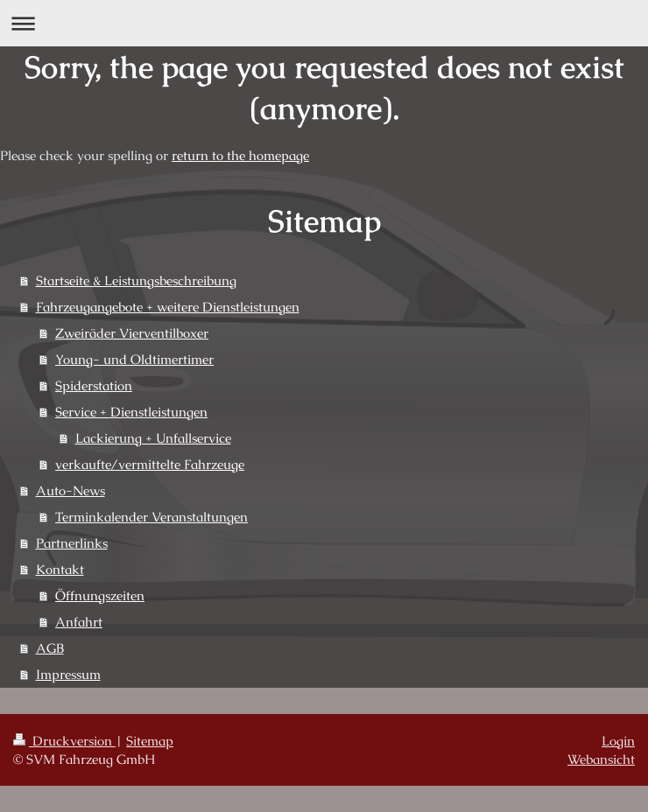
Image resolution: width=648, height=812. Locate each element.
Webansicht (601, 759)
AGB (50, 648)
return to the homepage (240, 155)
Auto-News (70, 490)
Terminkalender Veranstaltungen (151, 517)
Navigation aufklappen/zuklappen (324, 23)
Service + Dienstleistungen (131, 412)
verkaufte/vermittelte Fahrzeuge (150, 464)
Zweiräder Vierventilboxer (132, 333)
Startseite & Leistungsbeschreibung (136, 280)
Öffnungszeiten (100, 595)
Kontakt (60, 569)
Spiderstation (94, 385)
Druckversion (64, 741)
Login (618, 741)
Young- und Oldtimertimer (134, 359)
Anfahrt (79, 622)
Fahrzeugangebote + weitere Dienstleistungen (168, 307)
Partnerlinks (72, 543)
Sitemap (150, 741)
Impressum (68, 674)
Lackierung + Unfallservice (153, 438)
